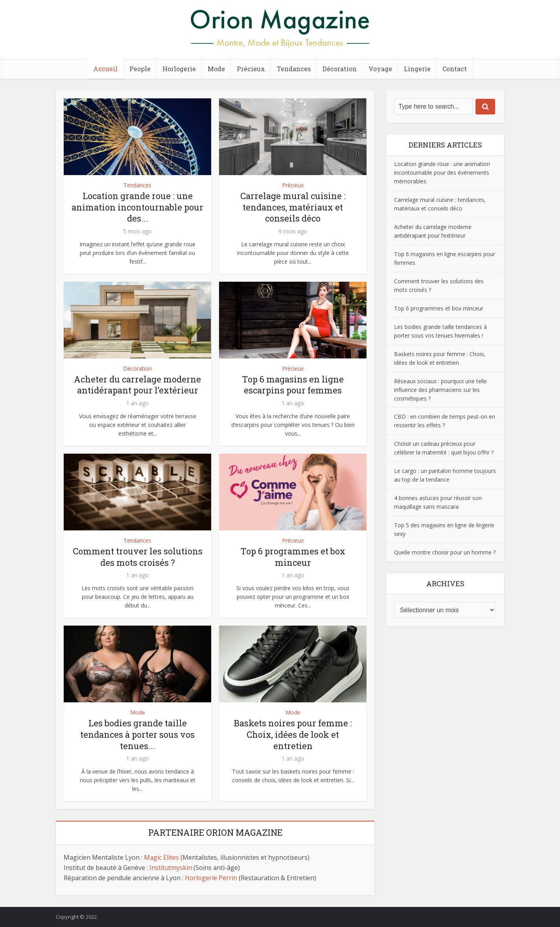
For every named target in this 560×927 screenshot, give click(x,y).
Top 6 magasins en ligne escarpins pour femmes (293, 385)
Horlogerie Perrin (211, 878)
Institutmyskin (171, 868)
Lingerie (417, 69)
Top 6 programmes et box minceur (293, 557)
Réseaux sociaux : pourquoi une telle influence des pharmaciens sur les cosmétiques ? (440, 390)
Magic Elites (161, 857)
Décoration (340, 69)
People (140, 69)
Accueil (105, 69)
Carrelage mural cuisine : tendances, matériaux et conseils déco (293, 207)
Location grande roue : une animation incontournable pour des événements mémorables (442, 173)
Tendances (294, 69)
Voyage (380, 69)
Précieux (251, 69)
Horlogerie (179, 69)
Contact (455, 69)
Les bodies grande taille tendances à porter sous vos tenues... (137, 734)
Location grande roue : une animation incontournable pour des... (137, 207)
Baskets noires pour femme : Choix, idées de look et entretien (293, 734)
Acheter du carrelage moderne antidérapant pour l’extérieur (137, 385)
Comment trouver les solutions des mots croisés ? (138, 557)
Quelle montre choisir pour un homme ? (445, 552)
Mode (216, 69)
